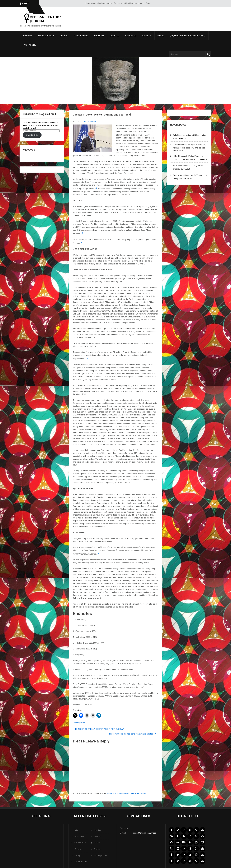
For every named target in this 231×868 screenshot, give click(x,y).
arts (76, 830)
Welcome (27, 36)
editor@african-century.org (145, 833)
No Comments (90, 121)
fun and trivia (80, 843)
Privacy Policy (29, 45)
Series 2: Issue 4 (46, 36)
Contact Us (131, 36)
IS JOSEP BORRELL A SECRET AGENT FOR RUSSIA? (98, 729)
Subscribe (32, 135)
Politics (97, 849)
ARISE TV (147, 36)
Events (161, 36)
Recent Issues (81, 36)
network (97, 836)
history (77, 855)
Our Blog (64, 36)
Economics (79, 836)
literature (98, 830)
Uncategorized (79, 723)
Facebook (29, 150)
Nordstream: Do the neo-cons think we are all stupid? (134, 734)
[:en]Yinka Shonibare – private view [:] (188, 36)
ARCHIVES (99, 36)
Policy (97, 843)
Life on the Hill (81, 862)
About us (115, 36)
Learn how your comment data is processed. (127, 793)
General (78, 849)
